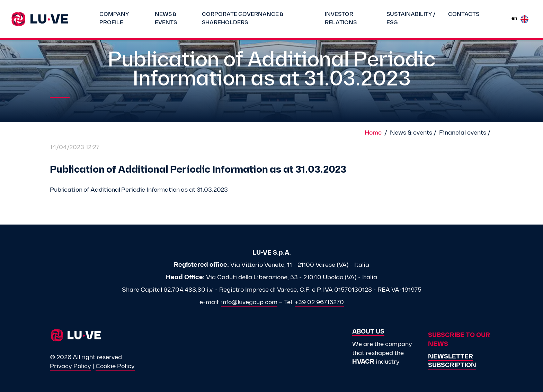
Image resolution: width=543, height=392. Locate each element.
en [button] (520, 19)
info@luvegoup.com (249, 303)
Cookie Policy (115, 367)
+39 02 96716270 (319, 303)
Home (373, 133)
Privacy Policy (70, 367)
